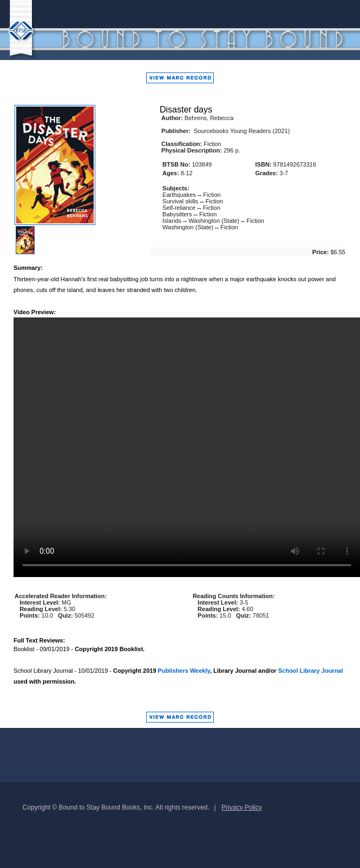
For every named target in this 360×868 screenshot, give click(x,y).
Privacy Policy (242, 807)
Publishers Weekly (184, 671)
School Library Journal (311, 671)
